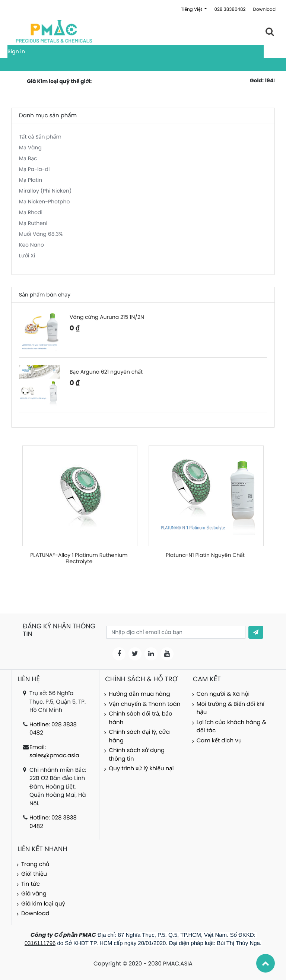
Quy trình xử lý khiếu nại (141, 769)
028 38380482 (230, 9)
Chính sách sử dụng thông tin (137, 755)
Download (264, 9)
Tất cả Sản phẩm (40, 137)
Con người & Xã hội (223, 694)
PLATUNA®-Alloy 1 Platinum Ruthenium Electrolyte (79, 558)
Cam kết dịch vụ (219, 741)
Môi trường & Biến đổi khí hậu (231, 708)
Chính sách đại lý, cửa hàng (139, 736)
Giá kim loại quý (43, 904)
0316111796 (40, 943)
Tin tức (31, 884)
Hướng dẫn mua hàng (139, 694)
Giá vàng (34, 894)
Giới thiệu (34, 874)
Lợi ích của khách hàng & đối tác (231, 727)
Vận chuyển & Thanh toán (144, 704)
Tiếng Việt (192, 9)
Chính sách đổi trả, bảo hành (140, 718)
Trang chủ (35, 864)
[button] (256, 632)
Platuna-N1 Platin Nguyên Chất (205, 555)
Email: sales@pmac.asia (54, 752)
